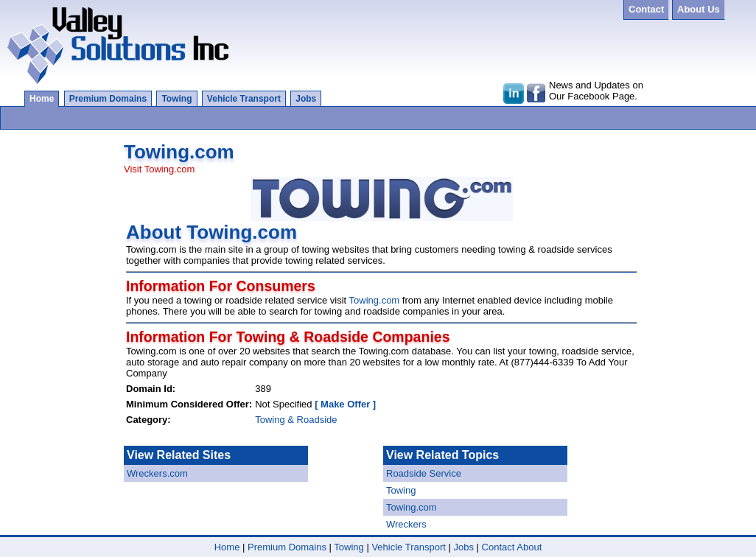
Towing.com (375, 300)
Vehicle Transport (244, 99)
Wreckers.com (157, 473)
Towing (176, 99)
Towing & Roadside (296, 420)
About (529, 547)
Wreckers (406, 524)
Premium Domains (108, 99)
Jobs (306, 99)
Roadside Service (424, 473)
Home (42, 99)
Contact (498, 547)
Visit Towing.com (159, 169)
